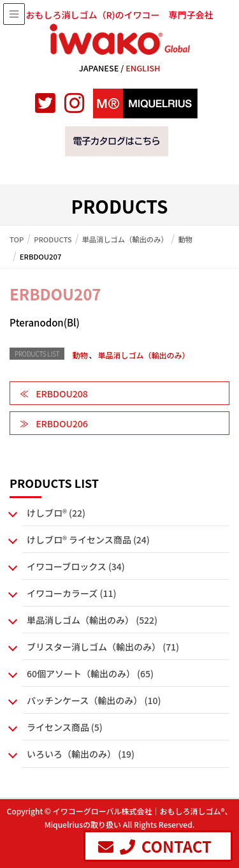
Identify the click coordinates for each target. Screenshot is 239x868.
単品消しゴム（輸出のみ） (143, 355)
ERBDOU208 (62, 394)
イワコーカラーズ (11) (71, 593)
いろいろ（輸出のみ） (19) (81, 754)
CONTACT (155, 846)
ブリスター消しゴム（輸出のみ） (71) (103, 647)
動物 (80, 355)
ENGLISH (143, 68)
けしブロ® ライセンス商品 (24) (88, 540)
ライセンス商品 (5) (65, 727)
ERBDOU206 (62, 423)
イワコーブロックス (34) (76, 566)
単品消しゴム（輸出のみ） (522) (92, 620)
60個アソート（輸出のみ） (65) (90, 673)
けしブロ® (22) (56, 513)
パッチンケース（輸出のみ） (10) (94, 700)
